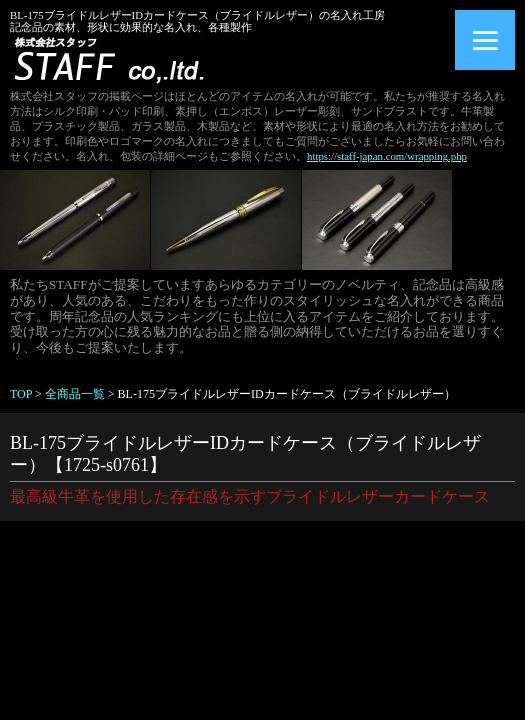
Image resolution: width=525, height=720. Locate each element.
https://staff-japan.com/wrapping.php (387, 156)
